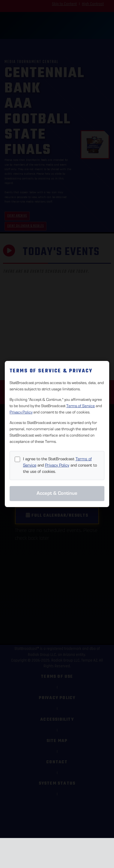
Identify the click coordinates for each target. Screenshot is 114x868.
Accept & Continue (57, 493)
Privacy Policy (21, 412)
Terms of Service (81, 406)
